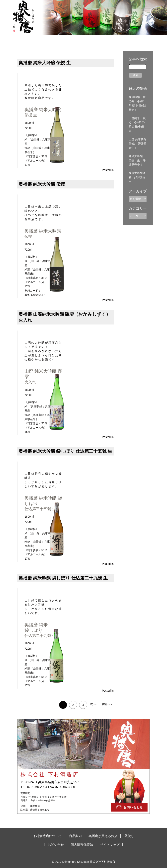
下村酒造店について (47, 836)
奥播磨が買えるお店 (103, 836)
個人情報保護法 (82, 845)
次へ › (94, 704)
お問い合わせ (133, 807)
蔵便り (129, 836)
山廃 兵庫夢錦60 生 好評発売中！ (137, 144)
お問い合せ (56, 845)
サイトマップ (110, 845)
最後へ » (107, 704)
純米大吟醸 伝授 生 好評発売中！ (137, 160)
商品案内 (75, 836)
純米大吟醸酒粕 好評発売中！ (137, 177)
